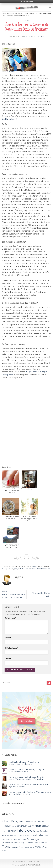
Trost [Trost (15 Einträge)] (21, 847)
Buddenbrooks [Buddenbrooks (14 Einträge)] (30, 822)
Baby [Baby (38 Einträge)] (15, 821)
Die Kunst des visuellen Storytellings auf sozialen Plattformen (27, 771)
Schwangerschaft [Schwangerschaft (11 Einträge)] (7, 843)
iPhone (34, 569)
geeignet (17, 569)
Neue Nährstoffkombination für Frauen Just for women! (13, 595)
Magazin (13, 14)
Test (49, 569)
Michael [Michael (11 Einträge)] (46, 836)
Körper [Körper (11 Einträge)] (27, 836)
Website (8, 658)
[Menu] (50, 7)
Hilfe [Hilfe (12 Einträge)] (3, 831)
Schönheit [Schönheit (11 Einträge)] (17, 843)
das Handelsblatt (9, 119)
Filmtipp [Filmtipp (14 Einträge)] (40, 822)
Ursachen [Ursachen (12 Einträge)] (31, 847)
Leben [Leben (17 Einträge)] (33, 836)
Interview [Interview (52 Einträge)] (25, 830)
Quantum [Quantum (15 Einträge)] (17, 839)
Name (8, 638)
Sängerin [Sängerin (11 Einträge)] (41, 843)
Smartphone (42, 569)
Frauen (11, 569)
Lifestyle (20, 14)
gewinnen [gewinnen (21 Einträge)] (22, 826)
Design (5, 569)
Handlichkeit (26, 569)
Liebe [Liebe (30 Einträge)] (40, 835)
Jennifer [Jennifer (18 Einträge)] (44, 831)
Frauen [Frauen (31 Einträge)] (6, 826)
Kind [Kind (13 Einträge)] (12, 836)
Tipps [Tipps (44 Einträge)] (6, 846)
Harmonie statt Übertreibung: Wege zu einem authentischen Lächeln (30, 793)
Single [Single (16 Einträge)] (23, 843)
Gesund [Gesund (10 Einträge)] (14, 826)
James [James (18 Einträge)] (36, 831)
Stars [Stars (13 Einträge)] (36, 843)
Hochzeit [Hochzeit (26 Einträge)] (11, 831)
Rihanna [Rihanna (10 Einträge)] (24, 840)
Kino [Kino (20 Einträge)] (22, 835)
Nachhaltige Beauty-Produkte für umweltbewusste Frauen (24, 763)
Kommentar (10, 618)
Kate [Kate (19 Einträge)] (4, 835)
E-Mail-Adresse (11, 648)
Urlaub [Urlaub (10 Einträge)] (26, 847)
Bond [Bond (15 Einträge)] (21, 822)
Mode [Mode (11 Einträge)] (4, 840)
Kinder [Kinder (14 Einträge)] (16, 836)
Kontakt (37, 861)
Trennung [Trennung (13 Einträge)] (15, 847)
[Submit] (49, 683)
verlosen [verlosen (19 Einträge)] (40, 847)
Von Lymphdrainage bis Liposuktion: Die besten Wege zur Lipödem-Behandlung (27, 778)
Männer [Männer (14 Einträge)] (9, 839)
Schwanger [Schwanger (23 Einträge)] (33, 839)
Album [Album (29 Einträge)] (6, 821)
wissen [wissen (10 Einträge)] (4, 851)
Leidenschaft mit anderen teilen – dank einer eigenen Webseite (29, 786)
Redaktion (40, 36)
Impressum (28, 861)
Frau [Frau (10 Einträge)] (46, 822)
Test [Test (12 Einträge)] (46, 843)
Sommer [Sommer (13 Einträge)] (30, 843)
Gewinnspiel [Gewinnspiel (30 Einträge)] (36, 826)
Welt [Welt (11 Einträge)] (46, 847)
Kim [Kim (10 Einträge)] (8, 836)
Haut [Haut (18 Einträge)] (47, 826)
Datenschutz (18, 861)
